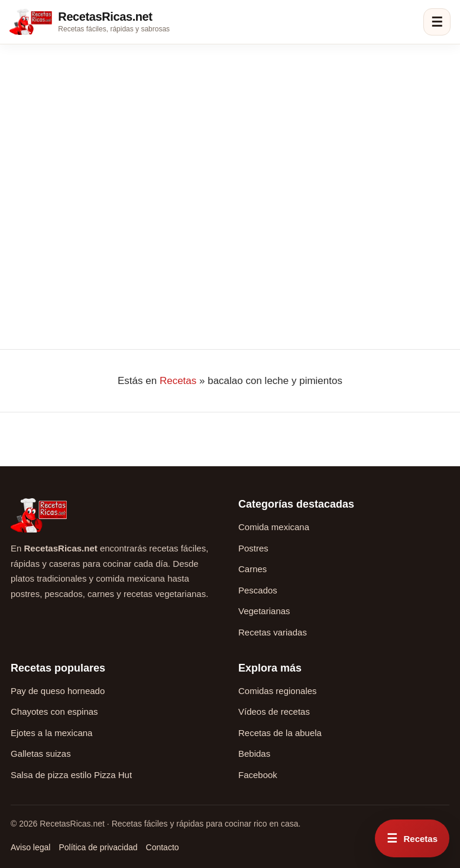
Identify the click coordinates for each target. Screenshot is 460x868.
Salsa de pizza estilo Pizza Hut (71, 775)
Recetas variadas (273, 632)
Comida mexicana (274, 527)
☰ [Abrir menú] (437, 22)
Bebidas (254, 754)
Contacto (163, 847)
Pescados (258, 590)
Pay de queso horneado (58, 691)
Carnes (252, 569)
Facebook (258, 775)
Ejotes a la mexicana (51, 733)
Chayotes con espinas (54, 711)
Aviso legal (30, 847)
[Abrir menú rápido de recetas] (412, 838)
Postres (253, 548)
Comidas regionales (278, 691)
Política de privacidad (98, 847)
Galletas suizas (41, 754)
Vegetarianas (264, 611)
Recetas (178, 381)
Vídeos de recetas (274, 711)
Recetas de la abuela (280, 733)
